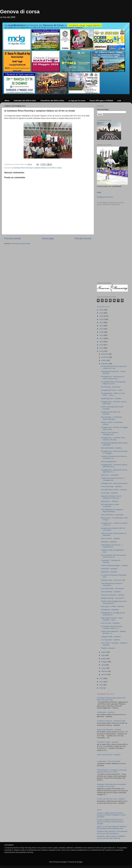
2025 (101, 313)
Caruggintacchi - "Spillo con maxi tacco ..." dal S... (113, 394)
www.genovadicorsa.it (108, 848)
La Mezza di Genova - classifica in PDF (111, 721)
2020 (101, 329)
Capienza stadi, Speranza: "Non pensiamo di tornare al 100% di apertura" (112, 832)
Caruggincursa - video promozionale (114, 483)
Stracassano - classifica (110, 501)
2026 (101, 310)
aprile (104, 665)
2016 (101, 342)
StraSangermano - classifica (111, 398)
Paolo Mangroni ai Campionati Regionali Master (112, 510)
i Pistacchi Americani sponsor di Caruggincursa (113, 479)
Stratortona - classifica (109, 569)
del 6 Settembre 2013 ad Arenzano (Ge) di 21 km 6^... (114, 556)
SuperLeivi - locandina (109, 572)
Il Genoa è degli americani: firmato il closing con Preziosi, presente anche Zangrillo (110, 822)
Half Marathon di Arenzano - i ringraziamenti (112, 546)
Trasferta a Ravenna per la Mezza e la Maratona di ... (114, 457)
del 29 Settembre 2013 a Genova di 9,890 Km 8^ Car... (114, 367)
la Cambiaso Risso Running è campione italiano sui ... (112, 627)
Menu (7, 101)
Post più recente (13, 238)
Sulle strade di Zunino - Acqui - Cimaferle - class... (112, 619)
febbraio (105, 671)
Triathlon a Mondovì (108, 648)
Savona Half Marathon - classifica (109, 730)
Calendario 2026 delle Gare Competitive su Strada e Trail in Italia (111, 785)
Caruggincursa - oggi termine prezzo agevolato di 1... (114, 471)
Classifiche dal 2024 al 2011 (52, 101)
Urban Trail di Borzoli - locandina (109, 755)
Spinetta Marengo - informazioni (113, 598)
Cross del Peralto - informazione (113, 589)
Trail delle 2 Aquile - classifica (108, 742)
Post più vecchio (83, 238)
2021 (101, 326)
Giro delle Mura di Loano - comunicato (110, 505)
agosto (104, 652)
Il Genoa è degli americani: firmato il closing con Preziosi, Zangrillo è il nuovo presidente (111, 815)
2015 (101, 345)
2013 (101, 351)
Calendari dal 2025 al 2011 (25, 101)
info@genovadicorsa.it (105, 197)
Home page (48, 238)
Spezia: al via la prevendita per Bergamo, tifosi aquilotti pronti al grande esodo (112, 827)
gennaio (105, 674)
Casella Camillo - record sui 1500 (113, 580)
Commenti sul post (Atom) (21, 244)
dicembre (105, 354)
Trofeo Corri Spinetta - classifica (113, 595)
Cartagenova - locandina (110, 610)
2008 (101, 688)
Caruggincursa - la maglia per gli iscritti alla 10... (113, 614)
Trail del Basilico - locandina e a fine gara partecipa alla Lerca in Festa (112, 771)
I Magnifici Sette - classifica (111, 637)
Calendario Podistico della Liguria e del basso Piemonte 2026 (111, 699)
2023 (101, 319)
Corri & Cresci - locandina (110, 623)
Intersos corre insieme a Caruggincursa (110, 434)
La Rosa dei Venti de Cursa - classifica (111, 799)
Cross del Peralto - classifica (111, 486)
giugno (104, 659)
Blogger (80, 862)
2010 (101, 685)
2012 (101, 678)
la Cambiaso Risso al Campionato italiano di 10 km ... (113, 383)
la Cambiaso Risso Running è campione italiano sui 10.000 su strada (37, 168)
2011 (101, 682)
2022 (101, 323)
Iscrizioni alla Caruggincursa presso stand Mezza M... (114, 602)
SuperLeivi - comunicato (110, 475)
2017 (101, 338)
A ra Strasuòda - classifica (110, 640)
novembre (105, 357)
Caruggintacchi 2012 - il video (112, 390)
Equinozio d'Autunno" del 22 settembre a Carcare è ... (111, 497)
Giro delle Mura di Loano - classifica (114, 490)
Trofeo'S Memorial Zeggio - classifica (114, 565)
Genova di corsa (20, 12)
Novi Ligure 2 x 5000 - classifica (113, 606)
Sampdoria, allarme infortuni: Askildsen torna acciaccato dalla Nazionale (111, 837)
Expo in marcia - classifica (110, 538)
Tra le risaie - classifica (109, 493)
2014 (101, 348)
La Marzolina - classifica (106, 712)
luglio (103, 655)
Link (119, 101)
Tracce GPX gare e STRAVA (101, 101)
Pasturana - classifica (109, 542)
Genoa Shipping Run (109, 462)
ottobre (104, 360)
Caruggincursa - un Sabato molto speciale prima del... (113, 439)
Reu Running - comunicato (111, 387)
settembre (105, 364)
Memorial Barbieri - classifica (111, 448)
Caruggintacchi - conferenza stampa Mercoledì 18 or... (114, 466)
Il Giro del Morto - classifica (111, 592)
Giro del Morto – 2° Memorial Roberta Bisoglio (111, 418)
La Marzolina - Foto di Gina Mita (109, 761)
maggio (104, 662)
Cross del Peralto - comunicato (112, 515)
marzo (104, 668)
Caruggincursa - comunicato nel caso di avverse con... (113, 378)
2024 (101, 316)
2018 (101, 335)
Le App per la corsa (77, 101)
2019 (101, 332)
